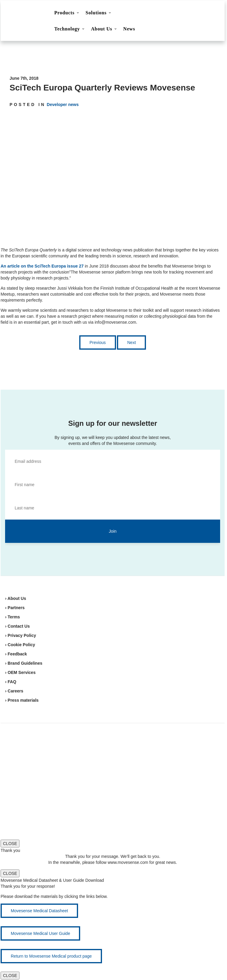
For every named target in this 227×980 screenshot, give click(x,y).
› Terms (13, 617)
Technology (67, 29)
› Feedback (16, 654)
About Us (102, 29)
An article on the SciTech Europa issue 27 (42, 266)
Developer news (63, 105)
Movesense (33, 746)
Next (131, 342)
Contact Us (168, 14)
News (129, 29)
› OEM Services (20, 672)
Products (64, 13)
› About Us (16, 598)
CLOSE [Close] (10, 844)
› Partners (15, 608)
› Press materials (22, 700)
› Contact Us (17, 626)
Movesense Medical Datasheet (39, 911)
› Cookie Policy (20, 645)
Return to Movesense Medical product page (51, 956)
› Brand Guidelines (24, 663)
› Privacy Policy (21, 635)
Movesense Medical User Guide (40, 933)
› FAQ (11, 682)
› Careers (14, 691)
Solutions (96, 13)
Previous (97, 342)
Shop (198, 13)
